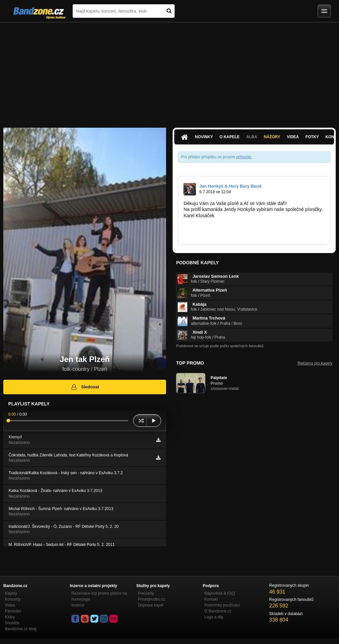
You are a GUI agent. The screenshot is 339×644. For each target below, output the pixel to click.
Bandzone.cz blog (21, 629)
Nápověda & (220, 593)
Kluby (10, 617)
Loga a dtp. (214, 617)
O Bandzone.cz (218, 611)
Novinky (204, 137)
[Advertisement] (169, 72)
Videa (293, 137)
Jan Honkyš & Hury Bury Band (230, 186)
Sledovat (85, 387)
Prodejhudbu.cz (151, 599)
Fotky (312, 137)
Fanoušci (13, 611)
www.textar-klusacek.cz (207, 228)
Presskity (146, 593)
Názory (272, 137)
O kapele (229, 137)
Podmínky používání (222, 605)
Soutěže (12, 623)
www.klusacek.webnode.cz (211, 222)
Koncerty (13, 599)
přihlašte (243, 157)
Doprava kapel (150, 605)
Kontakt (211, 599)
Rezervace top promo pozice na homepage (99, 596)
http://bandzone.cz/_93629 (211, 234)
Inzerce (78, 605)
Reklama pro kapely (315, 363)
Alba (252, 137)
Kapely (11, 593)
